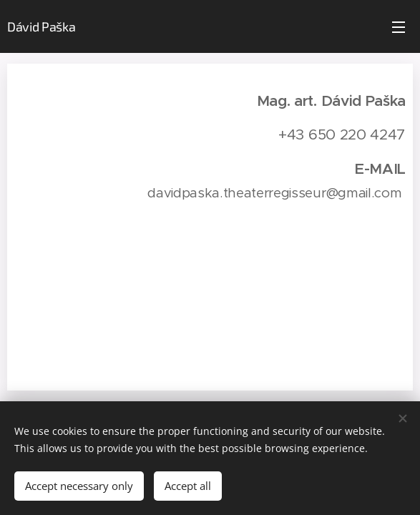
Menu (399, 27)
